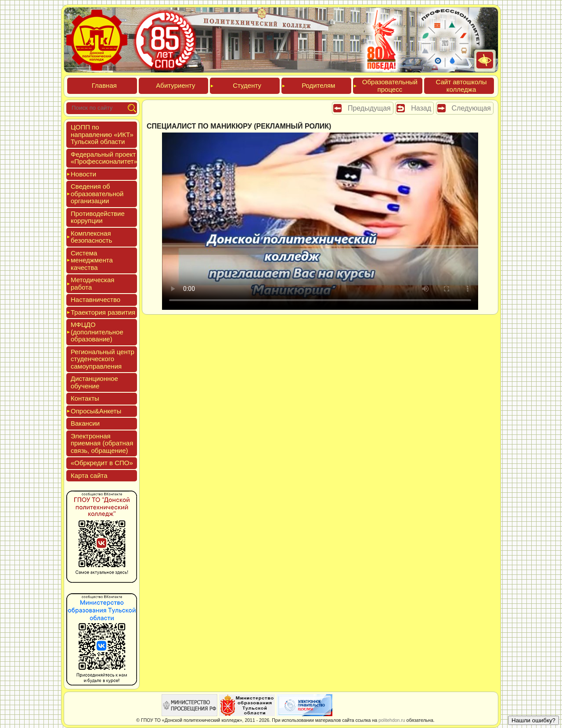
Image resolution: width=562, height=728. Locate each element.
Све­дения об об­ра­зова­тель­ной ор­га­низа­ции (97, 194)
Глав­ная (104, 85)
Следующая (472, 108)
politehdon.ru (392, 720)
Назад (421, 108)
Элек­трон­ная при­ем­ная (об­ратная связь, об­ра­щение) (102, 443)
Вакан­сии (85, 423)
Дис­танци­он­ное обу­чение (94, 382)
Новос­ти (83, 174)
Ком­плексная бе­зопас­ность (91, 237)
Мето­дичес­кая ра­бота (92, 283)
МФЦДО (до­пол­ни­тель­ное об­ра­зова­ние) (97, 332)
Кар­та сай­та (89, 475)
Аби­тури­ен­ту (175, 85)
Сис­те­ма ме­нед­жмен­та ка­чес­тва (92, 260)
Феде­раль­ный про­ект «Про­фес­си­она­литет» (104, 158)
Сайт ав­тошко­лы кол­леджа (461, 86)
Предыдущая (369, 108)
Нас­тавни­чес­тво (95, 299)
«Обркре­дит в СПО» (102, 463)
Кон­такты (85, 398)
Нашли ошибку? (533, 720)
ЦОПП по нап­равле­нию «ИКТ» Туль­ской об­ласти (102, 134)
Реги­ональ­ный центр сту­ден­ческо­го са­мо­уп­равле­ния (103, 359)
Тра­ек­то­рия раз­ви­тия (103, 312)
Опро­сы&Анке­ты (96, 411)
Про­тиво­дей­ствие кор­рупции (98, 217)
